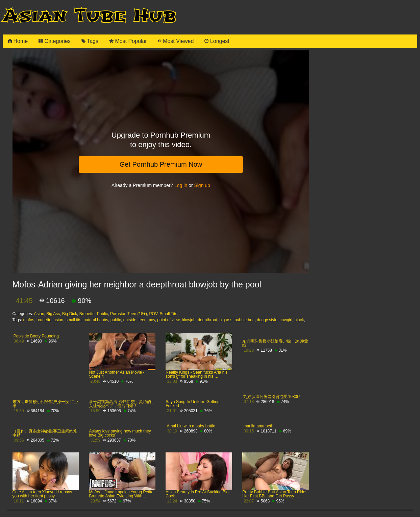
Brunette (87, 314)
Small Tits (169, 314)
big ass (226, 320)
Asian (39, 314)
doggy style (267, 320)
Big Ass (53, 314)
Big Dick (70, 314)
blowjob (189, 320)
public (116, 320)
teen (142, 320)
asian (59, 320)
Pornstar (118, 314)
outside (130, 320)
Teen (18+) (137, 314)
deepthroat (207, 320)
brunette (44, 320)
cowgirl (286, 320)
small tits (73, 320)
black (299, 320)
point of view (168, 320)
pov (152, 320)
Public (103, 314)
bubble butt (244, 320)
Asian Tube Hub (90, 16)
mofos (29, 320)
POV (153, 314)
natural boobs (96, 320)
